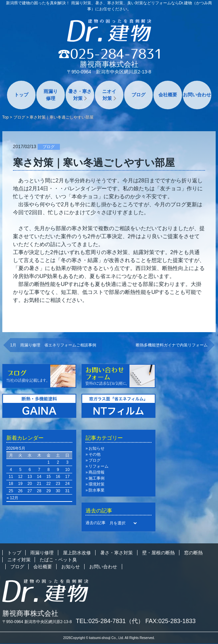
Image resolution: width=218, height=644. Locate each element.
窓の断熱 (193, 553)
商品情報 (97, 472)
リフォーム (99, 466)
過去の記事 (96, 523)
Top (5, 117)
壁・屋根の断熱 (158, 553)
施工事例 (97, 478)
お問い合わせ (197, 95)
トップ (21, 95)
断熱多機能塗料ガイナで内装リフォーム (172, 345)
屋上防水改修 (77, 553)
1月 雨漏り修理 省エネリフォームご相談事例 (53, 345)
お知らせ (97, 448)
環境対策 (97, 484)
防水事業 (97, 490)
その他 (95, 454)
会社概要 (168, 95)
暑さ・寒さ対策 (80, 95)
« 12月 (12, 498)
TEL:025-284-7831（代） (110, 621)
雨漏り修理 (51, 95)
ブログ (138, 95)
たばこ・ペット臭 (58, 560)
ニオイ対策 (109, 95)
